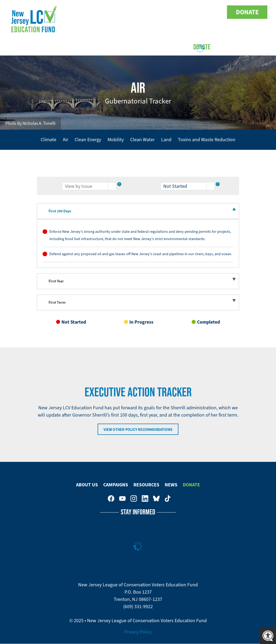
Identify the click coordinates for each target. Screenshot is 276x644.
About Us (76, 47)
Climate (49, 140)
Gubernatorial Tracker (138, 101)
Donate (247, 12)
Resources (146, 485)
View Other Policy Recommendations (138, 430)
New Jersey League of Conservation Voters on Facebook (161, 12)
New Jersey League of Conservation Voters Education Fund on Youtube (172, 12)
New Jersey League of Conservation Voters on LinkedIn (195, 12)
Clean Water (142, 140)
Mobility (116, 140)
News (171, 485)
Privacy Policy (138, 632)
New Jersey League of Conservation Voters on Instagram (183, 12)
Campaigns (110, 47)
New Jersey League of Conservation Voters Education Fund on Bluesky (206, 12)
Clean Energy (88, 140)
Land (166, 140)
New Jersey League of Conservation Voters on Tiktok (217, 12)
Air (65, 140)
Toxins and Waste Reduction (207, 140)
